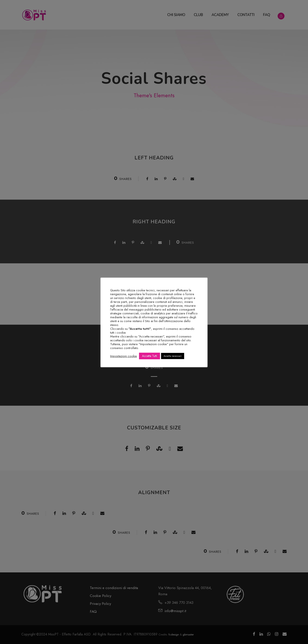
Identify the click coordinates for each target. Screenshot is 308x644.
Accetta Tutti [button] (150, 356)
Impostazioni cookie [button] (124, 356)
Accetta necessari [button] (173, 356)
